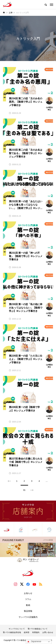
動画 (28, 605)
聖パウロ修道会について (38, 629)
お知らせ (28, 593)
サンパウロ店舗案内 (28, 617)
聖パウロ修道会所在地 (12, 632)
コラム (28, 599)
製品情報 (28, 611)
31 (24, 490)
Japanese (34, 642)
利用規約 (36, 632)
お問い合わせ (48, 632)
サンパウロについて (17, 629)
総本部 (27, 632)
